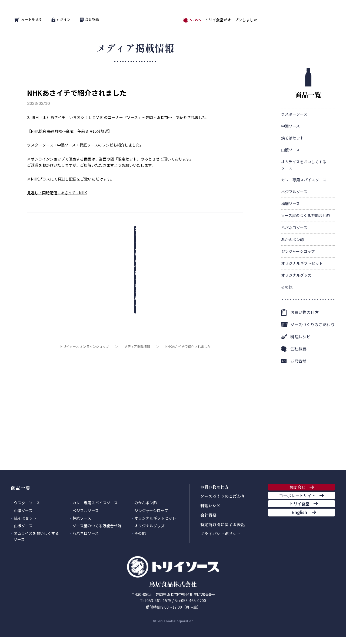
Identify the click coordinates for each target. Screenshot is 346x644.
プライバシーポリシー (221, 534)
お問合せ (298, 361)
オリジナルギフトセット (302, 263)
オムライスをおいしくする (304, 165)
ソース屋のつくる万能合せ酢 (306, 215)
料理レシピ (300, 337)
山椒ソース (290, 150)
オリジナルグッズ (296, 275)
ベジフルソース (294, 192)
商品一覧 (308, 84)
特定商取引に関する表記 (223, 524)
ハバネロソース (294, 228)
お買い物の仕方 (305, 312)
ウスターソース (294, 114)
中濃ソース (290, 126)
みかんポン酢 (292, 239)
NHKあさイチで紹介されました (77, 93)
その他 (287, 287)
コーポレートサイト (297, 508)
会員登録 (89, 19)
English (297, 541)
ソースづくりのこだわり (312, 324)
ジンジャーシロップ (298, 251)
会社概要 (298, 348)
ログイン (61, 19)
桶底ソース (290, 203)
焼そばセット (292, 138)
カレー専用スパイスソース (304, 180)
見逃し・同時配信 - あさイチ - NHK (57, 193)
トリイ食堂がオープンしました (231, 20)
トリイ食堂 (297, 525)
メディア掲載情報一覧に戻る (131, 233)
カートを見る (28, 19)
